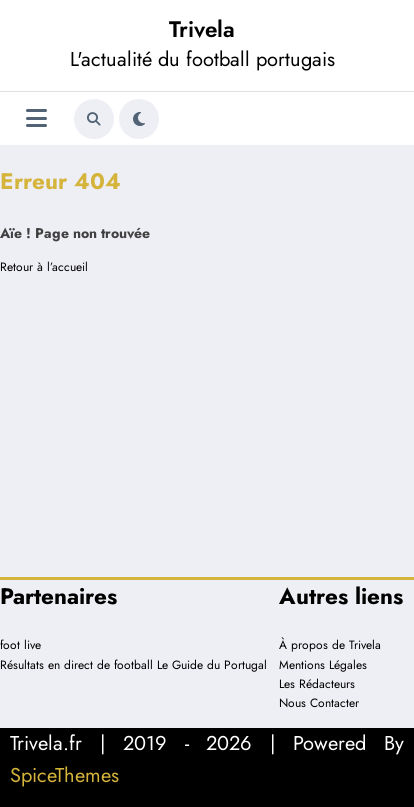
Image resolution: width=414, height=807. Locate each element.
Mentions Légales (323, 665)
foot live (20, 645)
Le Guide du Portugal (212, 665)
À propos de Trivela (330, 645)
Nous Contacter (319, 703)
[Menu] (36, 118)
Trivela (202, 29)
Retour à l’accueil (44, 267)
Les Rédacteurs (317, 684)
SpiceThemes (64, 775)
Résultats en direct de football (76, 665)
